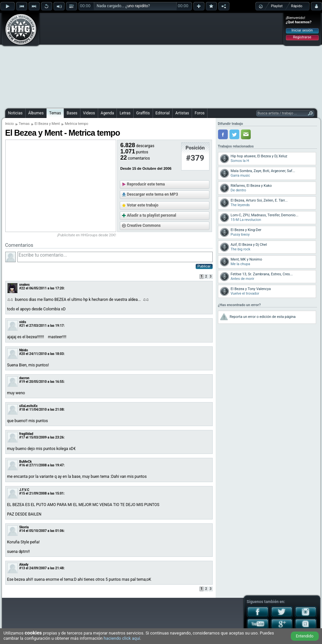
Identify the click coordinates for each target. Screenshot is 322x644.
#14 (22, 531)
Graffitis (143, 113)
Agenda (107, 113)
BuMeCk (26, 462)
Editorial (163, 113)
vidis (23, 322)
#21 (22, 326)
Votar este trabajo (143, 205)
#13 (22, 568)
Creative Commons (144, 225)
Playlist (277, 6)
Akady (24, 565)
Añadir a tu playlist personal (152, 215)
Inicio (10, 124)
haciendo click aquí (122, 638)
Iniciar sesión (302, 30)
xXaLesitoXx (29, 406)
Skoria (24, 527)
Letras (125, 113)
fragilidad (26, 434)
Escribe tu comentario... (115, 257)
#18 (22, 410)
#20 (22, 354)
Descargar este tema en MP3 (153, 194)
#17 (22, 437)
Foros (200, 113)
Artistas (182, 113)
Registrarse (302, 37)
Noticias (15, 113)
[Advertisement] (147, 60)
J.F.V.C (24, 490)
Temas (55, 113)
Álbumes (36, 113)
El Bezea (41, 124)
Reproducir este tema (146, 184)
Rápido (297, 6)
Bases (72, 113)
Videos (89, 113)
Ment (56, 124)
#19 (22, 382)
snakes (25, 285)
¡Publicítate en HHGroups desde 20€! (87, 235)
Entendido (305, 636)
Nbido (24, 350)
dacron (24, 378)
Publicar (204, 266)
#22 (22, 288)
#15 (22, 493)
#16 (22, 465)
